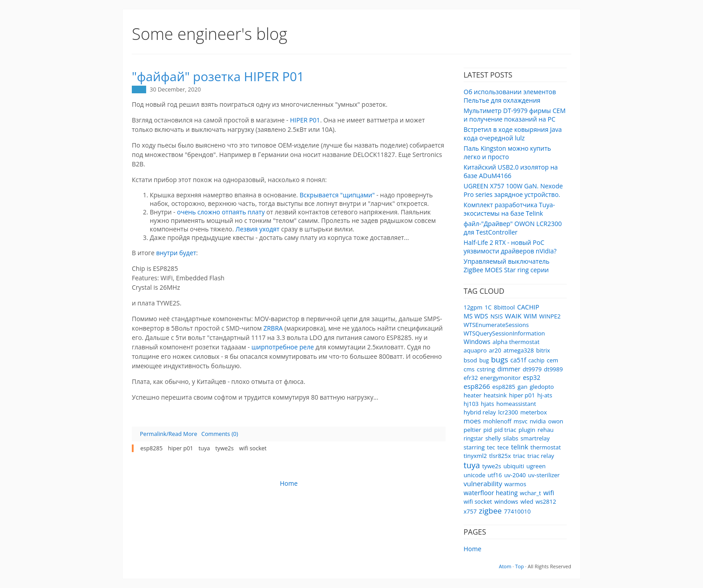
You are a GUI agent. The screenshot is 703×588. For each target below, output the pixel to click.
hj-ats (545, 395)
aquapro (475, 350)
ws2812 (546, 501)
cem (552, 360)
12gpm (473, 307)
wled (527, 501)
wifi (549, 492)
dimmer (509, 369)
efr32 (471, 378)
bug (484, 360)
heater (473, 395)
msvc (520, 421)
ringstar (473, 438)
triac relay (541, 456)
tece (503, 447)
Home (473, 549)
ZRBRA (274, 328)
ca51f (518, 360)
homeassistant (516, 404)
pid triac (505, 430)
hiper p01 (522, 395)
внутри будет (176, 253)
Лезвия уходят (257, 229)
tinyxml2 (475, 456)
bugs (499, 359)
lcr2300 (508, 412)
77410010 (517, 511)
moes (472, 421)
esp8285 (504, 387)
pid (488, 430)
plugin (527, 430)
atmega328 (519, 350)
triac (519, 456)
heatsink (495, 395)
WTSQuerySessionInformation (504, 333)
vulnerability (483, 483)
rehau (546, 430)
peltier (472, 430)
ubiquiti (514, 466)
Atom (505, 566)
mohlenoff (497, 421)
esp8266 (477, 386)
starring (474, 447)
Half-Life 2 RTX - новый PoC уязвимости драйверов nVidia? (510, 247)
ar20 (495, 350)
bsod (470, 360)
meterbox (534, 412)
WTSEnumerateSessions (496, 325)
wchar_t (531, 493)
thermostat (546, 447)
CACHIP (528, 307)
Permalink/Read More (169, 434)
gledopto (542, 387)
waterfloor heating (491, 493)
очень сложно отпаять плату (221, 212)
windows (506, 501)
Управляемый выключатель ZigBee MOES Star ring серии (507, 266)
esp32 (532, 377)
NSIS (497, 316)
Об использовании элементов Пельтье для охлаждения (510, 96)
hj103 (471, 404)
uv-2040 (515, 475)
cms (469, 369)
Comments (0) (220, 434)
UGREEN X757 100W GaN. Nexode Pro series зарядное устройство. (513, 190)
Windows (477, 342)
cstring (486, 369)
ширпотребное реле (283, 347)
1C (488, 307)
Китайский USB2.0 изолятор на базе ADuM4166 (511, 171)
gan (522, 387)
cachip (537, 360)
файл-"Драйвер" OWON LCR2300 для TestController (513, 228)
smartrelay (535, 438)
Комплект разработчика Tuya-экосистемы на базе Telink (509, 209)
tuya (472, 465)
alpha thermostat (516, 342)
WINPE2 (550, 316)
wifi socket (478, 501)
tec (491, 447)
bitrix (543, 350)
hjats (488, 404)
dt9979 (532, 369)
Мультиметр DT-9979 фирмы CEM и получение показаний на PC (515, 115)
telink (520, 447)
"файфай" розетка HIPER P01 (218, 76)
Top (519, 566)
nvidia (538, 421)
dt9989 (553, 369)
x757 (470, 511)
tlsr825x (500, 456)
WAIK (513, 316)
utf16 (495, 475)
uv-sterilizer (544, 475)
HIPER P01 (305, 120)
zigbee (490, 511)
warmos (515, 484)
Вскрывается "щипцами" (337, 195)
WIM (530, 316)
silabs (511, 438)
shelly (493, 438)
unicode (475, 475)
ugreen (536, 466)
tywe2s (491, 466)
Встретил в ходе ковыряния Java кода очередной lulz (513, 134)
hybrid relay (480, 412)
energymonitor (500, 378)
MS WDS (476, 316)
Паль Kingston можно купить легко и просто (507, 152)
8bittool (505, 307)
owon (556, 421)
